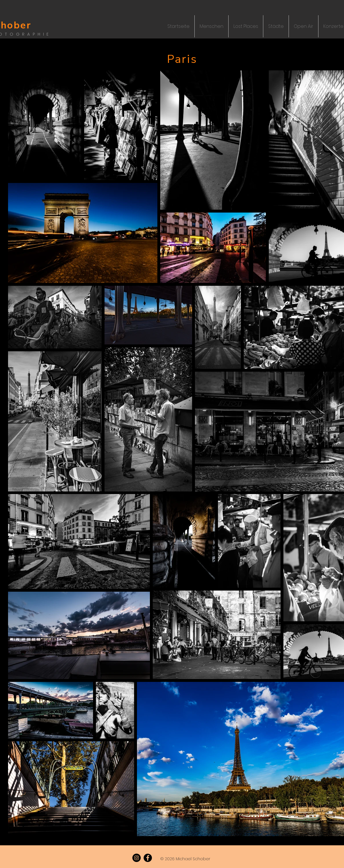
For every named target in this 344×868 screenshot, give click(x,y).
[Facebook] (148, 858)
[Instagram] (137, 858)
